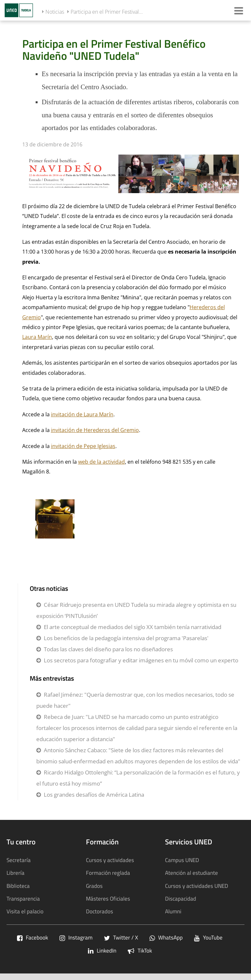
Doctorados (100, 911)
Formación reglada (108, 873)
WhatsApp (166, 937)
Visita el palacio (25, 911)
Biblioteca (18, 886)
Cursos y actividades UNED (197, 886)
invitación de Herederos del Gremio (95, 430)
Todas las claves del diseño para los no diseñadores (108, 649)
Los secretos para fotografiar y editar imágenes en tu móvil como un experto (141, 660)
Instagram (76, 937)
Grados (94, 886)
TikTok (140, 950)
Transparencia (23, 898)
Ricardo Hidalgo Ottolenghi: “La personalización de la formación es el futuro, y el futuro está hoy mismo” (138, 778)
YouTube (208, 937)
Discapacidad (181, 898)
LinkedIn (102, 950)
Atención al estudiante (192, 873)
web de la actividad (101, 462)
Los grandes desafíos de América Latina (94, 795)
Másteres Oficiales (108, 898)
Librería (16, 873)
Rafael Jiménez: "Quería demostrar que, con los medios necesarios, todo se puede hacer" (135, 700)
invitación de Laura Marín (82, 414)
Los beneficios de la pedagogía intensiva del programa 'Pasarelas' (126, 638)
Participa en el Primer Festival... (107, 12)
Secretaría (19, 860)
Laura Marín (37, 337)
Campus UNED (182, 860)
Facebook (33, 937)
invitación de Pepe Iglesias (83, 446)
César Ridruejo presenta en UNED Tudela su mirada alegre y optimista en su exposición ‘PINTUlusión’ (136, 610)
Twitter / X (121, 937)
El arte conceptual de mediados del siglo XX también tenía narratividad (133, 627)
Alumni (173, 911)
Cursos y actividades (110, 860)
